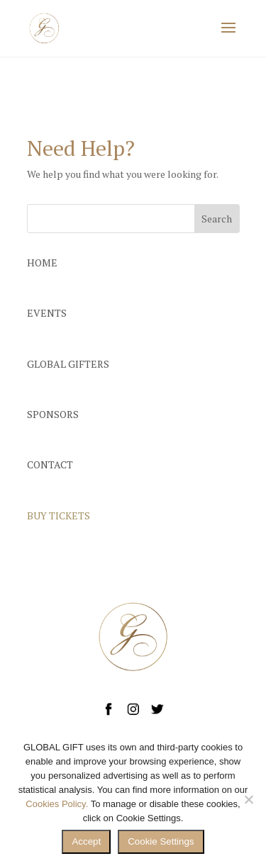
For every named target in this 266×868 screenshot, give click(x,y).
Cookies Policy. (57, 804)
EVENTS (47, 313)
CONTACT (50, 464)
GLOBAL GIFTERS (68, 364)
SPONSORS (53, 414)
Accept (86, 841)
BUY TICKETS (59, 515)
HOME (42, 263)
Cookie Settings (161, 841)
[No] (248, 799)
